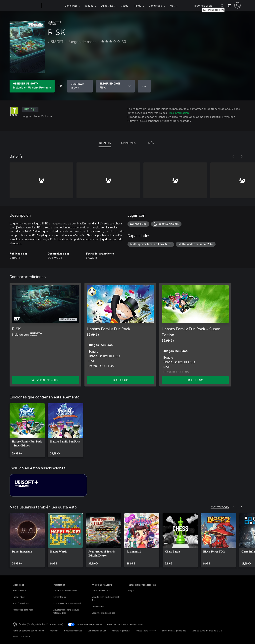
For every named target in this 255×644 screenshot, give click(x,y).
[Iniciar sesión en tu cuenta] (237, 5)
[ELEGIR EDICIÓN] (115, 86)
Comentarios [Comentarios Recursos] (60, 597)
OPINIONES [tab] (128, 143)
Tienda (137, 5)
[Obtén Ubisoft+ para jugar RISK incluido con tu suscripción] (32, 86)
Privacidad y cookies (73, 631)
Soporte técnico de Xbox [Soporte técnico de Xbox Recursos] (65, 590)
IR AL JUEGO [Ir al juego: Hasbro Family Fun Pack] (120, 380)
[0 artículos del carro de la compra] (229, 5)
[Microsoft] (26, 6)
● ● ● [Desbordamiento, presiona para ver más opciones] (144, 86)
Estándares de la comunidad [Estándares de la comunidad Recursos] (67, 603)
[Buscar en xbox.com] (221, 5)
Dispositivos (108, 5)
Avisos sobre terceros (146, 631)
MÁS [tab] (151, 143)
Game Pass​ (71, 5)
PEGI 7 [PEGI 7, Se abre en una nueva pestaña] (30, 110)
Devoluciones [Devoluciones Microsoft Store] (98, 606)
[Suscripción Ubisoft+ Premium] (48, 485)
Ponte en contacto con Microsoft (28, 631)
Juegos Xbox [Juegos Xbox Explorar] (19, 597)
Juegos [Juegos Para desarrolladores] (131, 590)
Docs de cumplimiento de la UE (207, 631)
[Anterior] (233, 156)
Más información (179, 113)
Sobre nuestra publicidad (174, 631)
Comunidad (155, 5)
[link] (27, 430)
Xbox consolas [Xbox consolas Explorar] (20, 590)
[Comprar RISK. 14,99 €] (80, 86)
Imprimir (53, 631)
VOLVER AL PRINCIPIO (46, 380)
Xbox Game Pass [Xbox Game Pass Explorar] (21, 603)
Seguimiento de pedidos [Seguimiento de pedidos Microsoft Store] (103, 613)
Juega (125, 5)
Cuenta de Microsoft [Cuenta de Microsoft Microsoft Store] (102, 590)
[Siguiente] (241, 156)
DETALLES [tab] (105, 143)
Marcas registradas (121, 631)
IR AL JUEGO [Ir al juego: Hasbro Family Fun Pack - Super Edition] (195, 380)
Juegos (89, 5)
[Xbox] (53, 6)
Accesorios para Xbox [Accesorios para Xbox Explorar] (23, 610)
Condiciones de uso (97, 631)
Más (172, 5)
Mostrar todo (220, 507)
